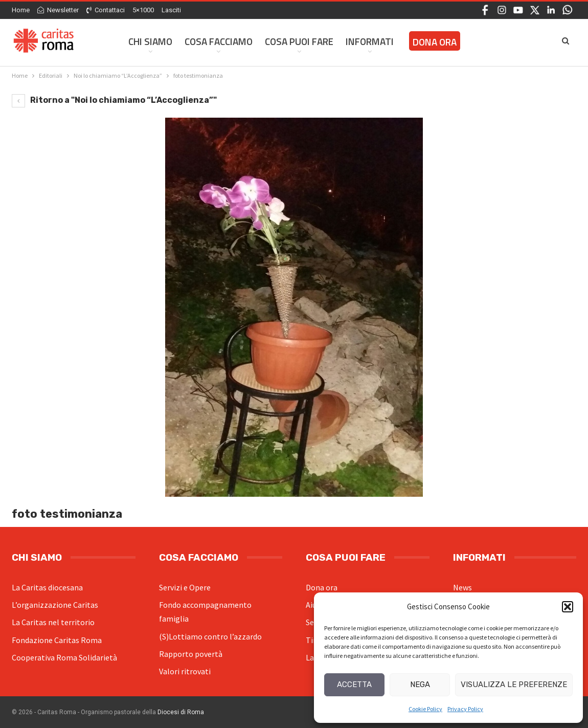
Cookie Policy (425, 709)
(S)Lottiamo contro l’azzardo (210, 636)
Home (21, 10)
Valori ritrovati (185, 671)
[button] (568, 607)
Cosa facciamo (219, 41)
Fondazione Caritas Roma (57, 640)
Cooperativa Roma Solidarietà (64, 657)
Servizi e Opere (185, 587)
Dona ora (322, 587)
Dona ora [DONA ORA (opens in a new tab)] (435, 42)
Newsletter (58, 10)
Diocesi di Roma (181, 712)
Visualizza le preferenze (514, 685)
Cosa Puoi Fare (299, 41)
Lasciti (171, 10)
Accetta (354, 685)
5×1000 (143, 10)
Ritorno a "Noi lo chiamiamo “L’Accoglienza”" (114, 100)
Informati (370, 41)
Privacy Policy (465, 709)
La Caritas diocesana (47, 587)
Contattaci (106, 10)
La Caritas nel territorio (53, 622)
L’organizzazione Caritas (55, 605)
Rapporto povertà (191, 654)
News (462, 587)
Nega (420, 685)
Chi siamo (150, 41)
